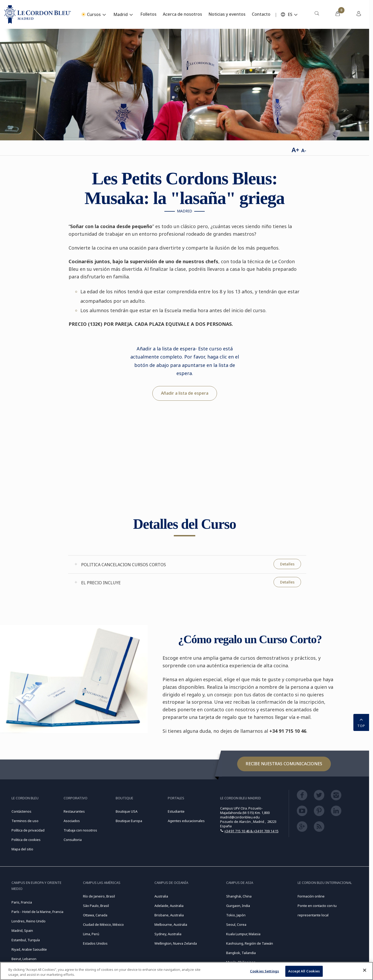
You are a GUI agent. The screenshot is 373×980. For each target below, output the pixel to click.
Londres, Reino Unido (29, 921)
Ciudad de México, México (103, 924)
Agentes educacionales (186, 821)
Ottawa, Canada (95, 915)
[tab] (187, 564)
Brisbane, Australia (169, 915)
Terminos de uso (25, 821)
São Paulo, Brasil (96, 906)
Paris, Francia (22, 902)
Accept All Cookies (304, 971)
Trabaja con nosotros (80, 830)
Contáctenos (21, 811)
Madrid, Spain (22, 931)
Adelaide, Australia (169, 906)
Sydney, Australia (168, 934)
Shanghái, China (239, 896)
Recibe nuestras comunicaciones (284, 764)
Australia (161, 896)
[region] (186, 971)
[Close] (365, 970)
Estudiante (176, 811)
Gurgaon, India (238, 906)
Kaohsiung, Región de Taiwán (250, 943)
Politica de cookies (26, 840)
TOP (361, 722)
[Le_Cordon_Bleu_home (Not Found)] (38, 14)
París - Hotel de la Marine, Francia (37, 912)
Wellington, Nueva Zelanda (176, 943)
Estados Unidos (95, 943)
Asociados (72, 821)
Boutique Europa (129, 821)
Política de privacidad (28, 830)
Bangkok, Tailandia (241, 953)
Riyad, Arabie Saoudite (29, 949)
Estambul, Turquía (26, 940)
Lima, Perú (91, 934)
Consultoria (73, 840)
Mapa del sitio (22, 849)
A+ (295, 150)
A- (304, 150)
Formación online (311, 896)
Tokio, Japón (236, 915)
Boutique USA (127, 811)
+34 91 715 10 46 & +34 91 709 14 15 (251, 831)
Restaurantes (74, 811)
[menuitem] (317, 14)
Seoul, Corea (236, 924)
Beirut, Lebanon (24, 959)
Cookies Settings (265, 971)
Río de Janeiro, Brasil (99, 896)
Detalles (287, 564)
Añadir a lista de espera (185, 393)
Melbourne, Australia (171, 924)
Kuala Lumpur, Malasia (243, 934)
